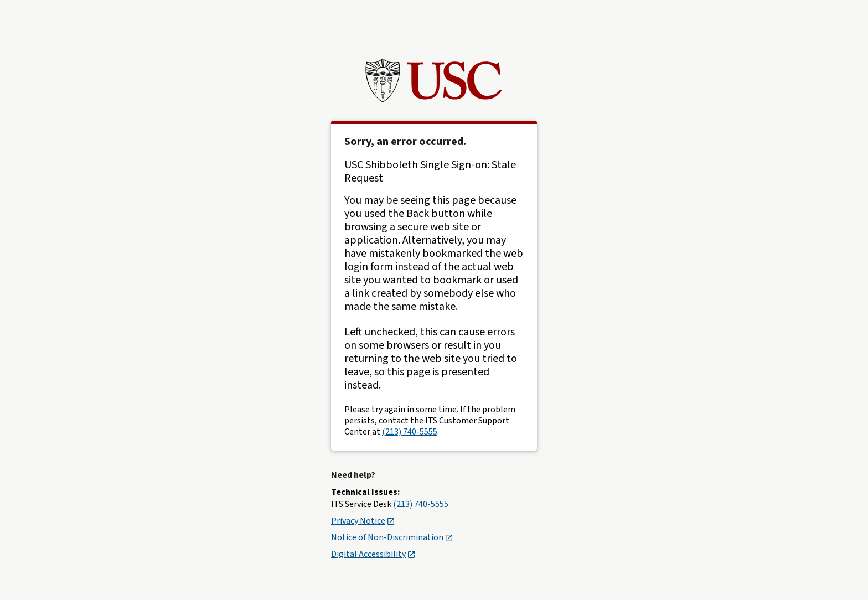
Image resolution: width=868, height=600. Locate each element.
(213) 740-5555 (410, 432)
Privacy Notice (363, 521)
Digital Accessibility (373, 554)
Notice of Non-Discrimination (392, 537)
